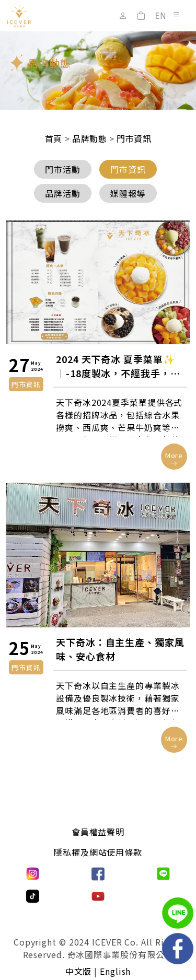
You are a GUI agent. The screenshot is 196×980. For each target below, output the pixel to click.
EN (160, 16)
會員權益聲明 (98, 832)
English (115, 971)
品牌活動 (63, 193)
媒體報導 (128, 193)
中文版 (79, 971)
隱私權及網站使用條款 (98, 852)
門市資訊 (128, 169)
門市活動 (63, 169)
